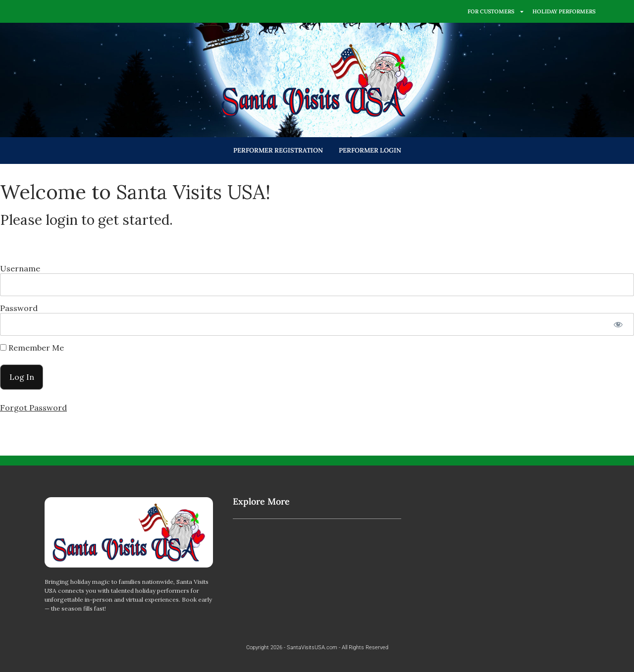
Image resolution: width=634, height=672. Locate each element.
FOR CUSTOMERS (496, 12)
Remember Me (32, 348)
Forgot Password (33, 408)
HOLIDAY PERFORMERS (564, 11)
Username (20, 268)
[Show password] (618, 324)
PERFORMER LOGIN (370, 150)
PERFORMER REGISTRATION (278, 150)
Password (19, 308)
